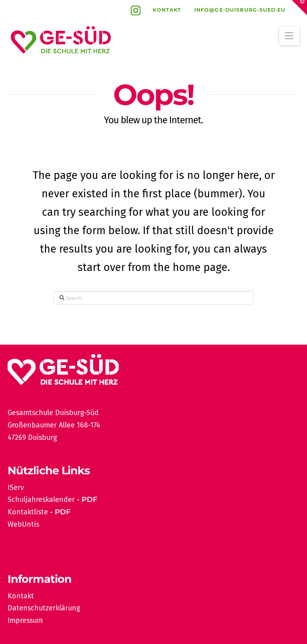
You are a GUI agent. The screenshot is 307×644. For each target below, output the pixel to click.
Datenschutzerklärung (44, 608)
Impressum (25, 620)
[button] (289, 36)
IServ (16, 488)
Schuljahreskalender (41, 500)
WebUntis (23, 524)
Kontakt (167, 10)
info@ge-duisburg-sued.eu (240, 10)
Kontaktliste (28, 512)
